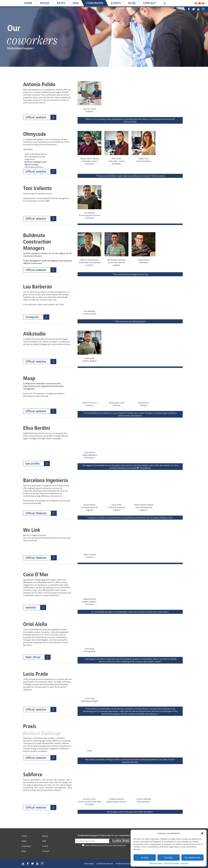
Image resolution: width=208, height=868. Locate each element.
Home (24, 836)
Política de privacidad (125, 864)
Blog (24, 851)
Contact (46, 851)
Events (45, 846)
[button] (202, 833)
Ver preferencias (192, 858)
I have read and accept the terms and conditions (105, 845)
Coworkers (26, 846)
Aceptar (145, 858)
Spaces (45, 836)
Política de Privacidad (171, 863)
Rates (24, 841)
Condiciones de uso (105, 864)
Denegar (169, 858)
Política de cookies (156, 863)
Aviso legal (184, 863)
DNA (44, 841)
